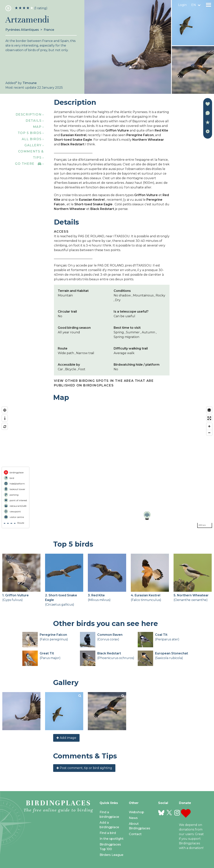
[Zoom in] (209, 426)
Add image (66, 738)
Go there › (29, 164)
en (194, 5)
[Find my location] (5, 410)
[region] (107, 467)
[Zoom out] (209, 433)
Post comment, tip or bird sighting (84, 768)
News (133, 818)
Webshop (136, 812)
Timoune (30, 83)
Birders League (111, 855)
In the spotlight (112, 839)
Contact (135, 834)
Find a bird (108, 833)
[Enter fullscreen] (209, 418)
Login (182, 5)
